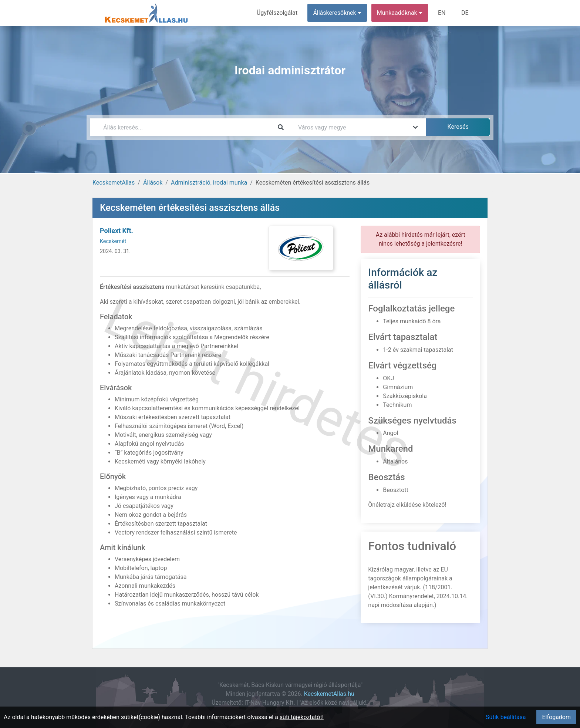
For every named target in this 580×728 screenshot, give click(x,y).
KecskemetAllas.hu (329, 694)
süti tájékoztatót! (302, 717)
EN (442, 13)
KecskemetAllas (114, 183)
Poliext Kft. (117, 231)
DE (465, 13)
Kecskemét (113, 241)
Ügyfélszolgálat (278, 13)
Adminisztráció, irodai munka (209, 183)
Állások (153, 183)
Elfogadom (556, 717)
